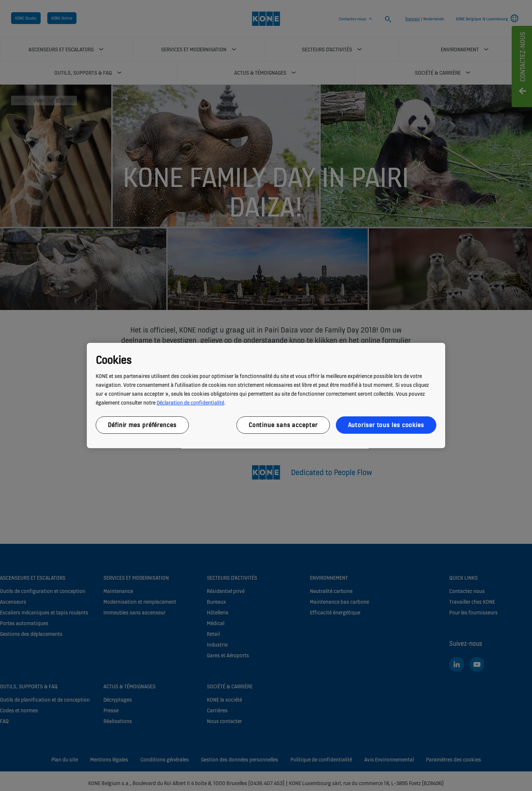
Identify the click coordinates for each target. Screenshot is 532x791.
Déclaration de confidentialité (190, 403)
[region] (266, 396)
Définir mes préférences (142, 425)
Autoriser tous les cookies (386, 425)
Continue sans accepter (283, 425)
